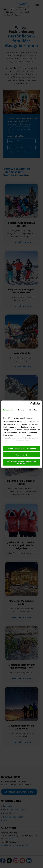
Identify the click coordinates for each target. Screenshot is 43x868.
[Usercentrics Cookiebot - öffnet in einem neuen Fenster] (31, 404)
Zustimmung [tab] (8, 410)
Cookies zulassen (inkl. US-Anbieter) (21, 448)
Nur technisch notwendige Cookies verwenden (21, 462)
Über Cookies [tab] (35, 410)
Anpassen (22, 455)
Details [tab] (21, 410)
